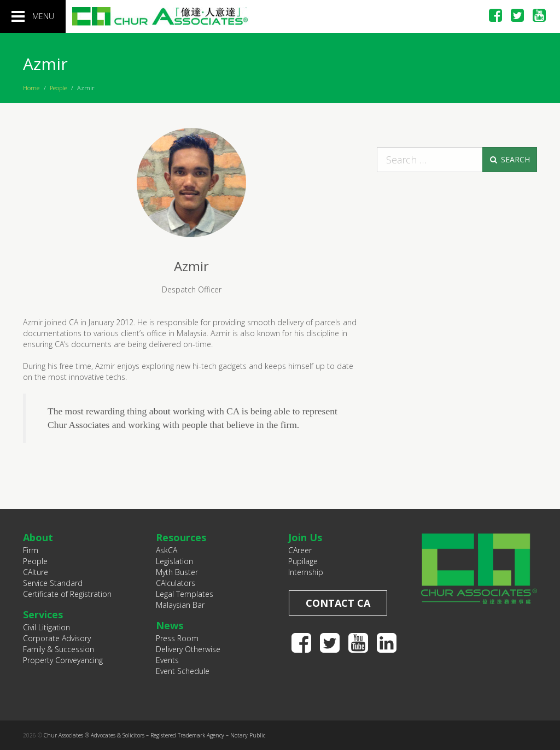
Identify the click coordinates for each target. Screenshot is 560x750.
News (170, 625)
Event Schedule (183, 671)
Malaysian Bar (180, 605)
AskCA (167, 550)
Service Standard (53, 583)
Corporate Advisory (57, 638)
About (38, 537)
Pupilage (303, 561)
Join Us (305, 537)
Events (167, 660)
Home (31, 88)
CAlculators (176, 583)
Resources (181, 537)
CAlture (36, 572)
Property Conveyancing (63, 660)
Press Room (177, 638)
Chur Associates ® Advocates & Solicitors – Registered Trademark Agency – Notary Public (154, 735)
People (58, 88)
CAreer (300, 550)
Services (43, 614)
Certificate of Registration (67, 594)
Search (509, 159)
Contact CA (338, 603)
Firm (31, 550)
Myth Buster (177, 572)
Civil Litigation (46, 627)
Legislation (174, 561)
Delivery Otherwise (188, 649)
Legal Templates (185, 594)
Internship (306, 572)
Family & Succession (59, 649)
